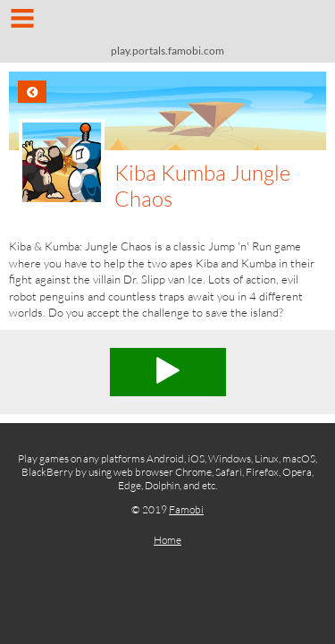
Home (167, 540)
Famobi (186, 509)
